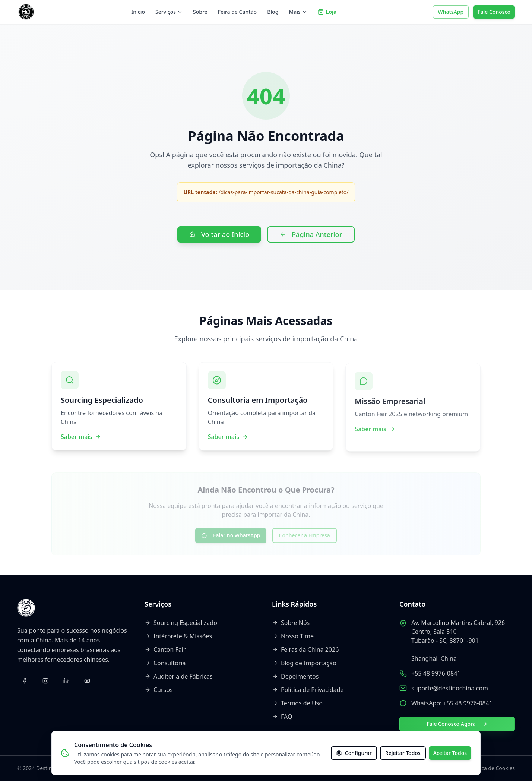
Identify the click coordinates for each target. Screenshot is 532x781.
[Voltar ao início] (26, 12)
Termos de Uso (297, 703)
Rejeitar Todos (403, 753)
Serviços (169, 12)
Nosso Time (293, 636)
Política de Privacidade (308, 690)
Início (138, 12)
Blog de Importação (304, 663)
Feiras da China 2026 (305, 649)
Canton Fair (165, 649)
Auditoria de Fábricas (179, 676)
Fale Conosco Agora (457, 724)
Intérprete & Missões (178, 636)
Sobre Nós (291, 623)
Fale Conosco (494, 12)
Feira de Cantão (237, 12)
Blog (273, 12)
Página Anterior (311, 234)
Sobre (200, 12)
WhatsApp (451, 12)
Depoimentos (295, 676)
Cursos (159, 690)
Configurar (354, 753)
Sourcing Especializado (181, 623)
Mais (298, 12)
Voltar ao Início (219, 234)
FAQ (282, 717)
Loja (327, 12)
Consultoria (165, 663)
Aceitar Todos (450, 753)
